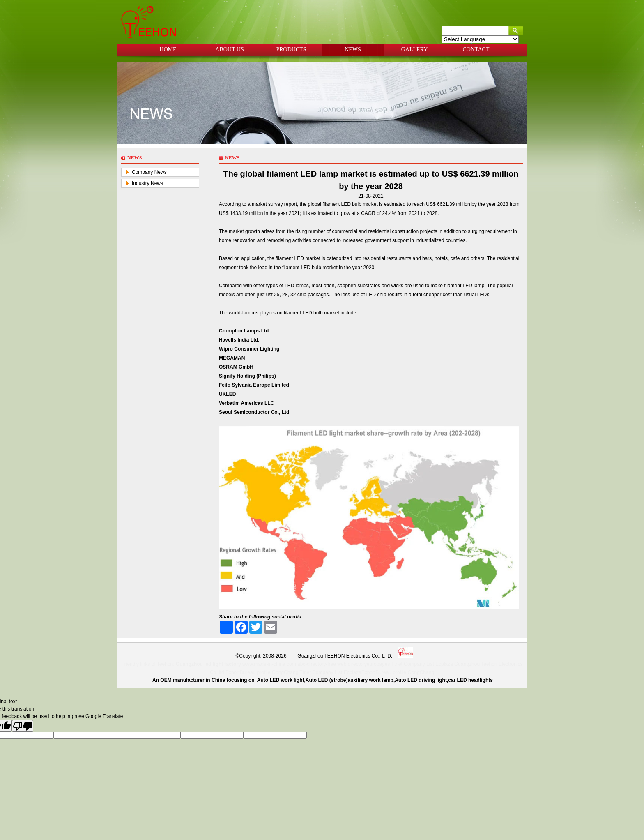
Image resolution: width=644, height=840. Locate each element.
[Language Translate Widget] (480, 39)
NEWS (353, 50)
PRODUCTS (291, 50)
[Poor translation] (23, 726)
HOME (168, 50)
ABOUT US (229, 50)
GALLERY (415, 50)
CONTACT (476, 50)
